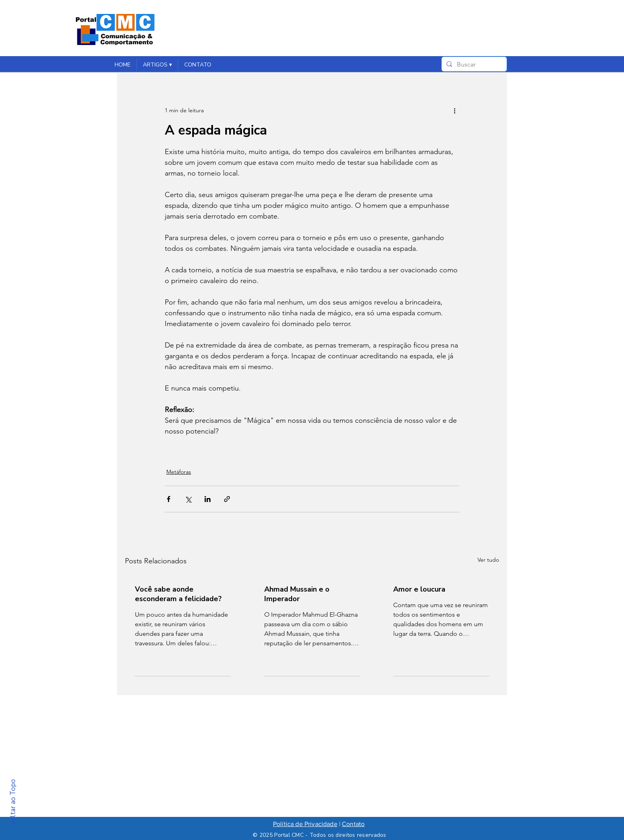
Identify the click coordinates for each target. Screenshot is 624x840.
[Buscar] (473, 64)
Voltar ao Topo (13, 802)
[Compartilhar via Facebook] (169, 499)
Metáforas (179, 472)
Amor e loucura (419, 589)
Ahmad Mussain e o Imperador (297, 594)
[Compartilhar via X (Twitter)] (188, 499)
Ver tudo (488, 560)
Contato (353, 824)
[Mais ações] (454, 110)
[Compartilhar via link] (227, 499)
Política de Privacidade (305, 824)
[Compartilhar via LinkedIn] (208, 499)
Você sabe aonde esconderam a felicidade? (178, 594)
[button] (157, 65)
